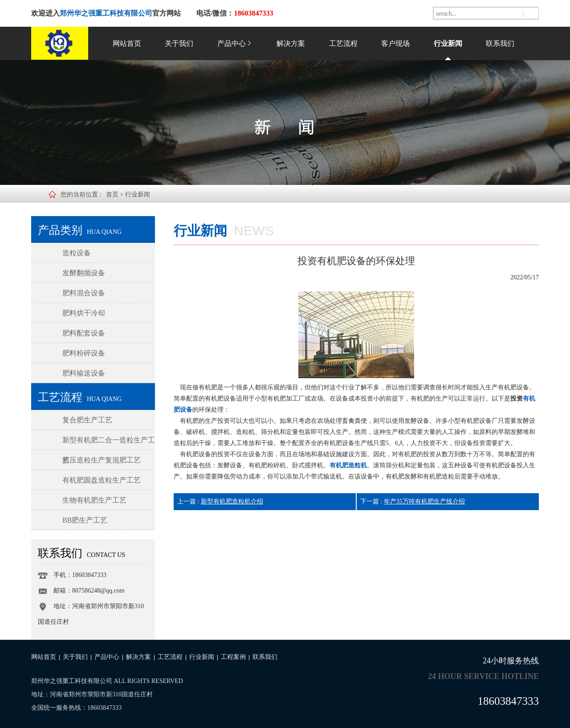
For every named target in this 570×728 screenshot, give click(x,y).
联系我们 (500, 43)
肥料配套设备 (84, 333)
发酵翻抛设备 (84, 273)
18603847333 (509, 701)
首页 (112, 194)
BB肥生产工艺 (85, 520)
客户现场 (395, 43)
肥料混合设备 (84, 293)
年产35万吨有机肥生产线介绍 (424, 501)
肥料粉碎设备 (84, 353)
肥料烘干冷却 (84, 313)
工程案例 (233, 657)
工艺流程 (343, 43)
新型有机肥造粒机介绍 (232, 501)
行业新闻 (448, 43)
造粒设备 (77, 253)
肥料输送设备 (84, 373)
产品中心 (235, 43)
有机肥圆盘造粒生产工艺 (102, 480)
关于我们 (179, 43)
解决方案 (291, 43)
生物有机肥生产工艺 (94, 500)
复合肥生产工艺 (87, 420)
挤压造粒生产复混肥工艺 (102, 460)
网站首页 (127, 43)
